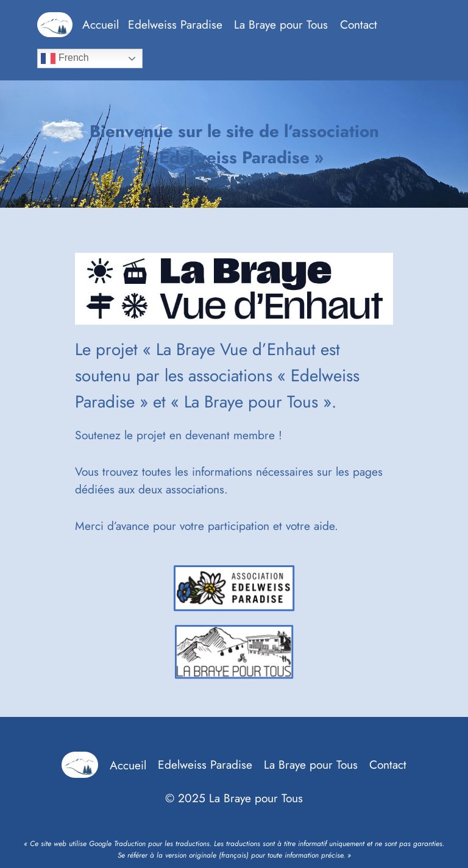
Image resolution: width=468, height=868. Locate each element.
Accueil (101, 24)
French (65, 58)
